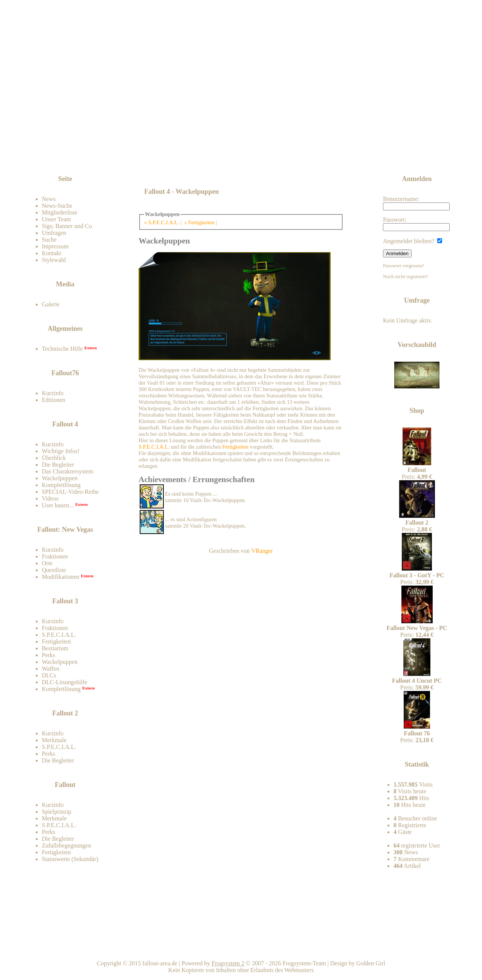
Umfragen (54, 233)
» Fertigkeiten (199, 222)
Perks (49, 655)
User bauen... (58, 505)
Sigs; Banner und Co (67, 226)
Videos (50, 498)
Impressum (55, 246)
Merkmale (54, 740)
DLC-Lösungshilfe (65, 682)
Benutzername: (416, 203)
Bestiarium (55, 648)
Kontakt (52, 253)
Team (417, 950)
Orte (47, 563)
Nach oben (330, 950)
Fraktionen (55, 556)
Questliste (54, 570)
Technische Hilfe (62, 349)
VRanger (262, 551)
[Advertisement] (243, 155)
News (49, 199)
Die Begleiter (58, 465)
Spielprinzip (56, 812)
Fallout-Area (202, 95)
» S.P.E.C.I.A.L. (162, 222)
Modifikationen (61, 577)
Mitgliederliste (59, 212)
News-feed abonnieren (400, 154)
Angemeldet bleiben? (413, 241)
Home (242, 950)
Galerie (51, 304)
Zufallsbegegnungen (66, 845)
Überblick (54, 458)
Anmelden (397, 253)
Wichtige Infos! (61, 451)
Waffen (50, 669)
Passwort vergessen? (404, 266)
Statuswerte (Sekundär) (70, 859)
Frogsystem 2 (228, 963)
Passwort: (416, 224)
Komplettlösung (61, 485)
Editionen (53, 400)
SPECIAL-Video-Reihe (70, 492)
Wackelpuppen (60, 478)
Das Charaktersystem (67, 471)
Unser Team (56, 219)
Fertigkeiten (56, 641)
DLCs (49, 675)
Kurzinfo (53, 393)
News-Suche (57, 206)
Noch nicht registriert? (406, 276)
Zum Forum (84, 160)
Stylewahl (54, 260)
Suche (49, 240)
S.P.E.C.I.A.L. (59, 635)
